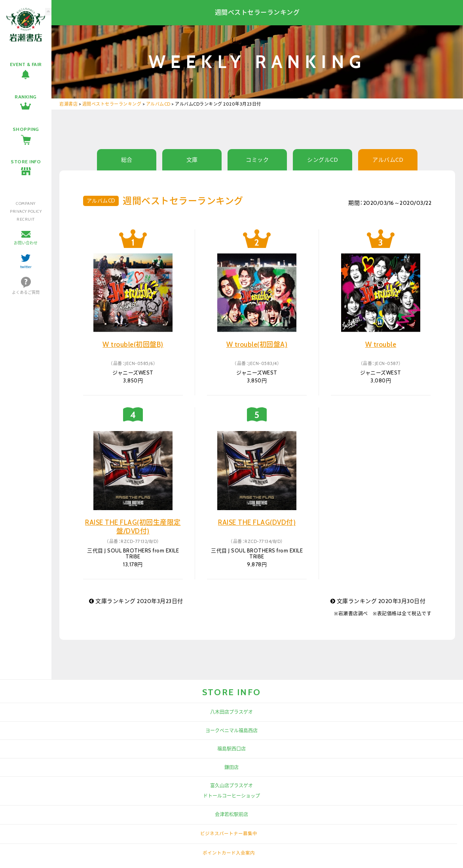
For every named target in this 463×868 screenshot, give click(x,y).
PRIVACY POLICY (26, 211)
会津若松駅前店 (231, 814)
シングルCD (323, 160)
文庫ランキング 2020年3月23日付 (136, 601)
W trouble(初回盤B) (133, 344)
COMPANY (26, 203)
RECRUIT (26, 219)
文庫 (192, 160)
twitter (26, 267)
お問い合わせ (26, 243)
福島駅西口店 (231, 749)
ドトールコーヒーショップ (231, 796)
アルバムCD (388, 160)
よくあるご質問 (26, 292)
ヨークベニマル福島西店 (231, 731)
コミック (257, 160)
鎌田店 (231, 767)
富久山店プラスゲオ (231, 786)
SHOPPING (26, 129)
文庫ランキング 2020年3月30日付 (378, 601)
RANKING (26, 97)
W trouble (381, 344)
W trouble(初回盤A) (257, 344)
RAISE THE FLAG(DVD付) (257, 522)
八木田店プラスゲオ (231, 712)
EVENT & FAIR (26, 64)
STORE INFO (26, 162)
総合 (127, 160)
